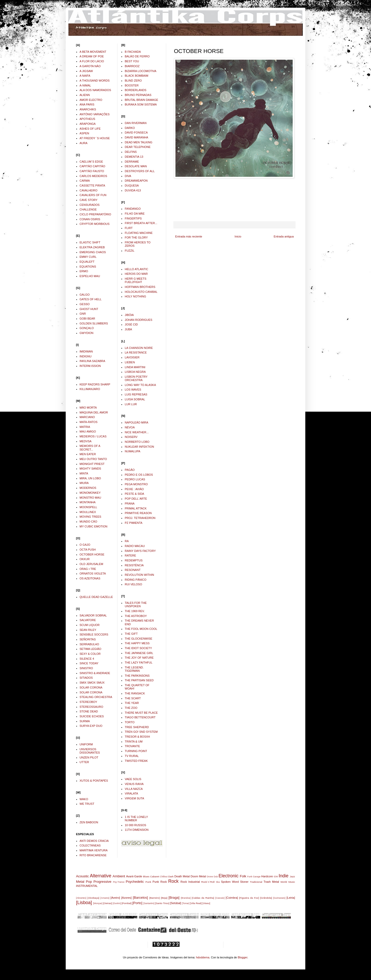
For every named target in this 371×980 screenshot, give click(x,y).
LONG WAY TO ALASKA (140, 385)
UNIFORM (86, 744)
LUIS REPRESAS (136, 394)
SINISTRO (86, 668)
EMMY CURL (88, 257)
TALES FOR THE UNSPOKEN (136, 604)
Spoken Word (230, 882)
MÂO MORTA (88, 408)
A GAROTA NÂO (90, 66)
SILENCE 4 (87, 659)
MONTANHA (88, 502)
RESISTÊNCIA (134, 565)
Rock (173, 881)
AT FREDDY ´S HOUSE (95, 138)
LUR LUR (131, 404)
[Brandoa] (186, 898)
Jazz (292, 876)
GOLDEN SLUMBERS (94, 323)
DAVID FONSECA (136, 133)
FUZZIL (129, 251)
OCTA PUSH (88, 550)
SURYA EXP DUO (91, 726)
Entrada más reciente (189, 236)
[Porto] (137, 903)
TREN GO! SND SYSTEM (141, 732)
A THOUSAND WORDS (95, 81)
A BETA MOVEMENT (93, 52)
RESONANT (133, 570)
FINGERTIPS (133, 218)
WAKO (84, 799)
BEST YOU (132, 61)
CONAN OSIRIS (90, 219)
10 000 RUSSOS (135, 825)
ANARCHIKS (88, 109)
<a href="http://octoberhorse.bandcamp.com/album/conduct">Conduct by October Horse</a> (234, 199)
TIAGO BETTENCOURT (140, 717)
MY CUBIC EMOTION (94, 526)
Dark (171, 876)
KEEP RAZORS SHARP (95, 384)
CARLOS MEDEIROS (93, 176)
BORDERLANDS (136, 90)
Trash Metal (271, 882)
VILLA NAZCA (134, 789)
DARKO (130, 128)
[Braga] (174, 898)
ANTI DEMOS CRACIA (94, 841)
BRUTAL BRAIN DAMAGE (141, 100)
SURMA (85, 721)
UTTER (84, 762)
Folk (243, 876)
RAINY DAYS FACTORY (140, 551)
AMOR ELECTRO (91, 100)
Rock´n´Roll (208, 882)
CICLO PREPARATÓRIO (95, 214)
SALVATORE (88, 620)
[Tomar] (186, 903)
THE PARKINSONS (137, 676)
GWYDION (87, 333)
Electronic (228, 876)
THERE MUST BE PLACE (141, 713)
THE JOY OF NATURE (139, 658)
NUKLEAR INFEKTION (139, 447)
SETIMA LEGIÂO (90, 649)
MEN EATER (88, 454)
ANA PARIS (87, 104)
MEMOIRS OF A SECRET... (90, 448)
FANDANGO (133, 209)
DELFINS (131, 152)
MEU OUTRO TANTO (93, 459)
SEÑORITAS (88, 639)
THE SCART (133, 698)
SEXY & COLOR (90, 654)
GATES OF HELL (91, 299)
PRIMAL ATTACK (136, 508)
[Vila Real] (196, 903)
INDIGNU (86, 356)
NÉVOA (130, 427)
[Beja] (164, 898)
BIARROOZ (132, 66)
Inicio (238, 236)
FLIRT (129, 228)
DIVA (128, 176)
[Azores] (127, 898)
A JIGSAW (86, 71)
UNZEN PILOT (89, 757)
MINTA (84, 473)
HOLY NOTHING (135, 296)
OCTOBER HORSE (92, 554)
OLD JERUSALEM (91, 564)
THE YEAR (132, 703)
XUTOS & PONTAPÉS (94, 781)
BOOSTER (132, 85)
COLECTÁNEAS (90, 845)
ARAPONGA (88, 124)
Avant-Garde (134, 876)
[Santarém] (149, 903)
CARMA (85, 181)
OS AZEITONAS (90, 578)
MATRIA (85, 427)
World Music (288, 882)
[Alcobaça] (93, 898)
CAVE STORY (89, 200)
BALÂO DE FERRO (137, 56)
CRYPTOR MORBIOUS (95, 224)
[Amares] (105, 898)
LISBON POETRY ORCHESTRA (136, 378)
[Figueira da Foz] (249, 898)
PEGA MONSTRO (136, 484)
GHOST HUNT (89, 309)
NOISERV (131, 437)
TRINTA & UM (134, 741)
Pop (89, 882)
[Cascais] (220, 898)
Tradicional (256, 882)
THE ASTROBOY (136, 616)
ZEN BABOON (89, 822)
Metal (80, 882)
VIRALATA (131, 793)
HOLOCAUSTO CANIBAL (141, 292)
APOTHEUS (87, 119)
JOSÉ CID (131, 324)
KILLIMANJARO (90, 389)
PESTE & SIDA (134, 494)
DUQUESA (132, 186)
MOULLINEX (88, 512)
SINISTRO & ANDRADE (95, 673)
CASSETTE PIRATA (92, 186)
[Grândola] (266, 898)
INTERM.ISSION (90, 366)
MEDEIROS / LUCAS (93, 436)
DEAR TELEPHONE (138, 147)
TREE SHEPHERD (137, 727)
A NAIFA (85, 76)
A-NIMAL (85, 85)
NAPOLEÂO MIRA (136, 422)
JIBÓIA (129, 315)
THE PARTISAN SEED (139, 680)
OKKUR (85, 559)
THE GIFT (131, 634)
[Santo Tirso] (162, 903)
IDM (276, 877)
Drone (210, 877)
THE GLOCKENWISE (138, 639)
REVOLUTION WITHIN (139, 575)
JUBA (128, 329)
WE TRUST (87, 804)
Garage (257, 877)
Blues (146, 876)
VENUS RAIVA (134, 784)
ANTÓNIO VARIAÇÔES (95, 114)
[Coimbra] (232, 898)
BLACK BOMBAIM (136, 76)
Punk (148, 882)
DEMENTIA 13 (134, 157)
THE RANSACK (135, 693)
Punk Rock (160, 882)
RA (127, 541)
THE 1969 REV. (135, 611)
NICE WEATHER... (137, 432)
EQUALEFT (87, 262)
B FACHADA (133, 52)
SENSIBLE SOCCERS (94, 634)
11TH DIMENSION (137, 830)
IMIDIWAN (86, 351)
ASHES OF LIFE (90, 129)
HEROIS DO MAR (136, 274)
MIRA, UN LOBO (90, 478)
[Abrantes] (81, 898)
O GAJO (85, 545)
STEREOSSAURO (91, 707)
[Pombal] (127, 903)
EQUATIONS (88, 267)
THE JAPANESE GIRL (139, 653)
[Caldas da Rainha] (203, 898)
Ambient (119, 876)
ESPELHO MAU (90, 276)
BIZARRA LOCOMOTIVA (141, 71)
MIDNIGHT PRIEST (92, 464)
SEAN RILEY (88, 630)
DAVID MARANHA (136, 137)
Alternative (101, 876)
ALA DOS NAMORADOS (95, 90)
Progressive (103, 882)
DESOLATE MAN (136, 166)
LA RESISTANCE (136, 352)
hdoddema (203, 957)
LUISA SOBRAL (135, 399)
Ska (218, 882)
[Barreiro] (154, 898)
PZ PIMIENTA (133, 523)
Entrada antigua (284, 236)
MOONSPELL (88, 507)
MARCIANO (87, 417)
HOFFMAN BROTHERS (140, 287)
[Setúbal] (176, 903)
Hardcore (267, 876)
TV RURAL (132, 756)
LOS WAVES (133, 390)
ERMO (84, 271)
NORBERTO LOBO (137, 442)
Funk (250, 877)
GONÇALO (87, 328)
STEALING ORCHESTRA (96, 697)
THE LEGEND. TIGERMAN (134, 669)
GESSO (85, 304)
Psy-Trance (119, 882)
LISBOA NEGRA (135, 372)
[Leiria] (291, 898)
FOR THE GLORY (136, 237)
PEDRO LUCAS (135, 479)
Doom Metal (198, 876)
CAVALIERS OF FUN (93, 195)
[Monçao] (98, 903)
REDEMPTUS (134, 560)
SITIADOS (86, 678)
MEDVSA (86, 441)
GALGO (85, 295)
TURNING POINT (136, 751)
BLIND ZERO (133, 81)
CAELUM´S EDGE (91, 162)
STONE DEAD (89, 711)
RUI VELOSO (133, 584)
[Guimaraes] (279, 898)
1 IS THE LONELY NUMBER (136, 819)
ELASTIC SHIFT (90, 242)
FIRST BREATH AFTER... (141, 223)
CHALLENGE (88, 209)
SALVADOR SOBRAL (93, 615)
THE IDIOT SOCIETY (138, 648)
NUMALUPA (132, 451)
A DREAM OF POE (92, 56)
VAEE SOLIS (133, 779)
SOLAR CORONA (91, 687)
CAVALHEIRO (88, 190)
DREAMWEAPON (136, 181)
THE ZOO (131, 708)
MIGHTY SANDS (90, 469)
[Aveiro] (115, 898)
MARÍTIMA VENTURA (94, 850)
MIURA (84, 483)
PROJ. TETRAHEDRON (140, 518)
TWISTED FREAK (136, 761)
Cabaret (155, 876)
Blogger (243, 957)
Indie (283, 876)
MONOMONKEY (90, 493)
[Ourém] (117, 903)
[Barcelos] (141, 898)
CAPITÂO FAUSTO (92, 171)
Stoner (244, 882)
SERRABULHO (89, 644)
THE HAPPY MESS (137, 643)
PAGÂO (130, 470)
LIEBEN (130, 362)
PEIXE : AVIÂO (134, 489)
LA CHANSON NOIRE (139, 348)
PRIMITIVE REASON (138, 513)
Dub (216, 877)
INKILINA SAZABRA (92, 361)
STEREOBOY (88, 702)
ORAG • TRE (88, 569)
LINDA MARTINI (135, 367)
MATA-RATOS (88, 422)
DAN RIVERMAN (136, 123)
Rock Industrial (190, 882)
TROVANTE (132, 746)
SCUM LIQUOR (90, 625)
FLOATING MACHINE (139, 233)
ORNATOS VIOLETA (93, 573)
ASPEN (84, 133)
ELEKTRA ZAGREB (92, 247)
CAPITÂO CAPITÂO (92, 166)
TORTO (130, 722)
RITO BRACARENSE (93, 855)
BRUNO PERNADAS (138, 95)
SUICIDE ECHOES (92, 716)
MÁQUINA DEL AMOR (94, 412)
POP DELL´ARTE (136, 499)
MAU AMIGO (88, 431)
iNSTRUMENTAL (87, 886)
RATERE (130, 555)
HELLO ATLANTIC (136, 269)
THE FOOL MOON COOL (141, 629)
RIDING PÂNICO (136, 580)
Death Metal (182, 876)
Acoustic (82, 876)
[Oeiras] (108, 903)
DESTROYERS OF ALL (140, 171)
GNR (83, 314)
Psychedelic (135, 882)
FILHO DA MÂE (135, 214)
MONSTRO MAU (90, 498)
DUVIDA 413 (133, 190)
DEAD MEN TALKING (138, 142)
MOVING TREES (90, 517)
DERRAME (132, 162)
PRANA (130, 504)
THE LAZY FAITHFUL (138, 663)
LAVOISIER (132, 357)
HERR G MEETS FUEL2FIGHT (136, 280)
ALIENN (85, 95)
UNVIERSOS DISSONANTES (90, 751)
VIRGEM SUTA (134, 798)
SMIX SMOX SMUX (92, 683)
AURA (84, 143)
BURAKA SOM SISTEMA (141, 104)
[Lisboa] (84, 903)
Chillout (164, 877)
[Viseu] (206, 903)
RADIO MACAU (135, 546)
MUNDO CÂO (88, 522)
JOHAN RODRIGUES (138, 320)
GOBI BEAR (87, 319)
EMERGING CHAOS (93, 252)
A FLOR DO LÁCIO (92, 61)
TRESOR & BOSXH (137, 737)
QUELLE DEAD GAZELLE (96, 597)
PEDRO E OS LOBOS (139, 475)
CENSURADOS (90, 205)
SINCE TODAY (89, 663)
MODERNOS (88, 488)
